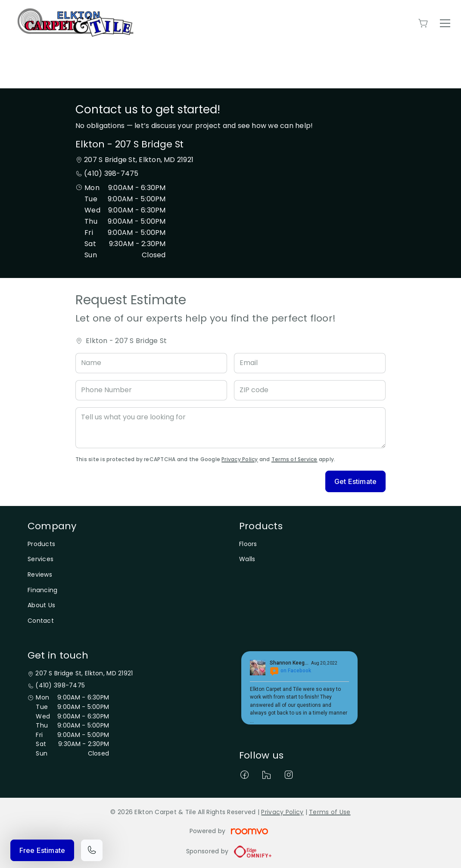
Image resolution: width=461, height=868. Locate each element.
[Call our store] (92, 850)
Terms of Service (294, 459)
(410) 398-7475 (111, 173)
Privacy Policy (240, 459)
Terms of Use (330, 812)
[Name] (151, 363)
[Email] (310, 363)
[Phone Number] (151, 390)
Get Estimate (355, 481)
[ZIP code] (310, 390)
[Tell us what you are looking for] (230, 428)
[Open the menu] (445, 23)
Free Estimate (42, 850)
